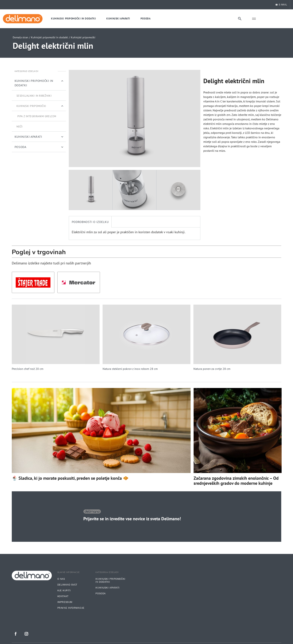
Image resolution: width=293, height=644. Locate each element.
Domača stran (20, 37)
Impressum (65, 602)
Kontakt (63, 596)
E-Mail (281, 5)
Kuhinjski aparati (108, 588)
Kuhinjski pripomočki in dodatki (50, 37)
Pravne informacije (71, 608)
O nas (61, 579)
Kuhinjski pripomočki (83, 37)
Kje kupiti (64, 591)
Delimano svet (67, 585)
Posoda (101, 594)
